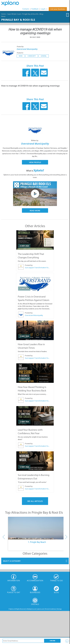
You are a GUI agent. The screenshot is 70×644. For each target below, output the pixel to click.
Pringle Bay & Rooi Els (30, 14)
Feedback (35, 9)
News (3, 16)
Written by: (35, 141)
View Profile (35, 162)
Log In (43, 9)
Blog (41, 14)
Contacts (26, 9)
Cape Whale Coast (14, 14)
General (44, 56)
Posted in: (20, 53)
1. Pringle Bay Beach (37, 542)
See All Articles (35, 501)
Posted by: (20, 47)
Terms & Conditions (50, 609)
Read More (35, 210)
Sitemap (59, 609)
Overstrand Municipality (27, 49)
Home (3, 14)
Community (32, 56)
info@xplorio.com (31, 609)
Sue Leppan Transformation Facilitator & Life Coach (37, 268)
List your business (58, 9)
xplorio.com (41, 609)
